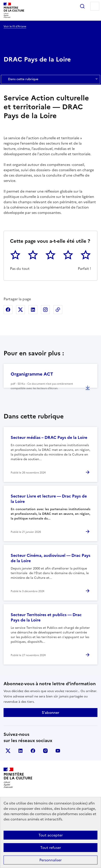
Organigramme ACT (32, 374)
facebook (33, 751)
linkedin (20, 751)
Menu (95, 6)
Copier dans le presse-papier (58, 310)
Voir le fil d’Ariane (15, 26)
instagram (45, 751)
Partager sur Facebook (8, 310)
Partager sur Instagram (45, 310)
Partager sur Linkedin (33, 310)
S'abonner (50, 713)
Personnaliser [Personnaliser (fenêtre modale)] (50, 860)
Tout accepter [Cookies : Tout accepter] (51, 835)
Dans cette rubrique (50, 79)
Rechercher (82, 6)
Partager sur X (20, 310)
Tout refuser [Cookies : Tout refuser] (51, 848)
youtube (58, 751)
